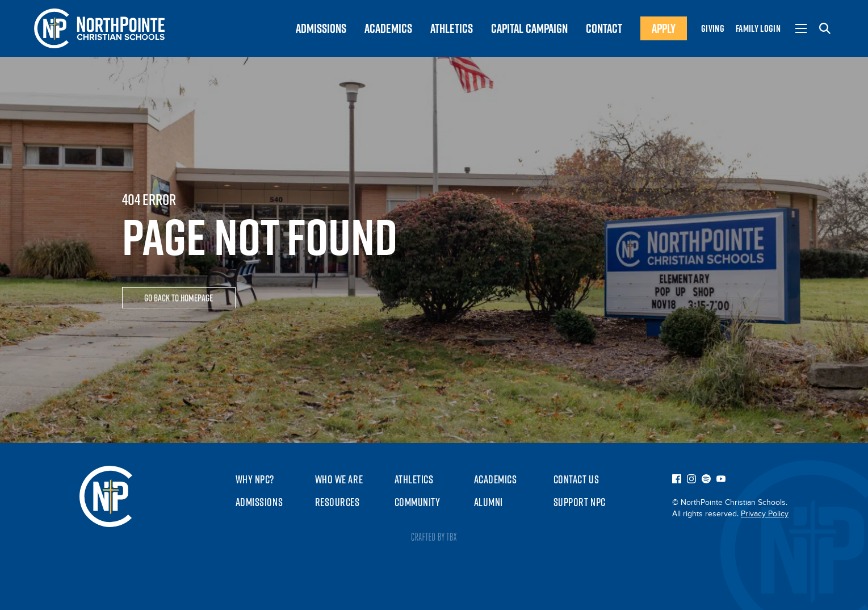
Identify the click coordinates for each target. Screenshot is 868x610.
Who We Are (339, 479)
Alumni (488, 502)
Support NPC (580, 502)
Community (418, 502)
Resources (337, 502)
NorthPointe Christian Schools (106, 496)
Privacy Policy (765, 514)
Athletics (414, 479)
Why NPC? (255, 479)
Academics (496, 479)
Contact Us (576, 479)
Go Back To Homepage (179, 299)
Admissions (259, 502)
